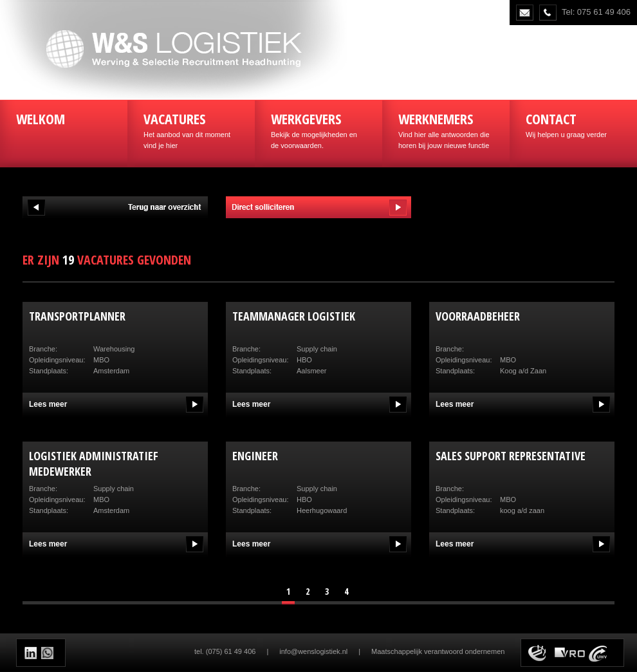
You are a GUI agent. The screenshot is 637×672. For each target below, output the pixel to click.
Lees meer (48, 404)
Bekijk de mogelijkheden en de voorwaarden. (318, 129)
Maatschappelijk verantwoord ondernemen (438, 651)
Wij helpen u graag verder (573, 124)
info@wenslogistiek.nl (313, 651)
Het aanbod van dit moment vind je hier (191, 129)
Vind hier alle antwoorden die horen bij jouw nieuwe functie (446, 129)
